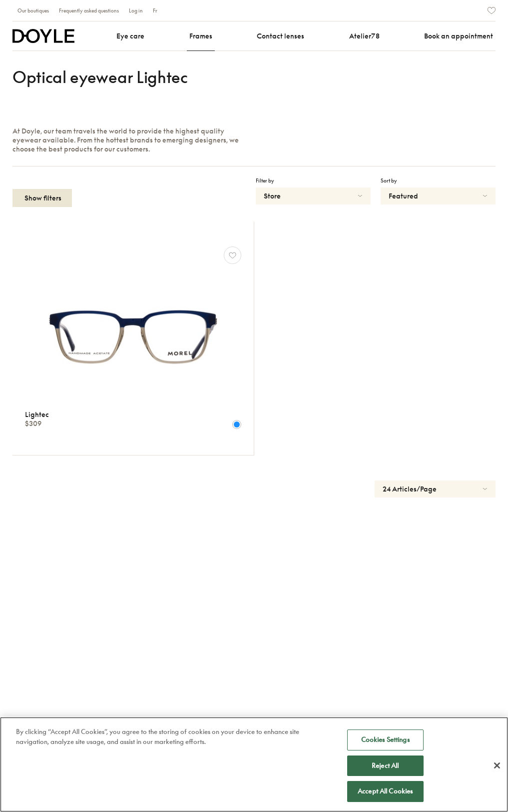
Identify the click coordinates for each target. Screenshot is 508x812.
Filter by (265, 180)
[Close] (497, 765)
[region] (254, 764)
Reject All (385, 765)
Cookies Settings (385, 739)
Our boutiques (33, 10)
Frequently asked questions (89, 10)
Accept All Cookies (385, 791)
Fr (155, 10)
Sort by (389, 180)
